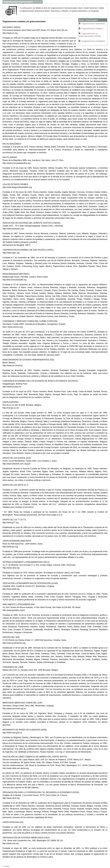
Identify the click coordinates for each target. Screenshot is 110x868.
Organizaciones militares (92, 29)
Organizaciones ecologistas (93, 41)
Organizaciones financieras (93, 24)
